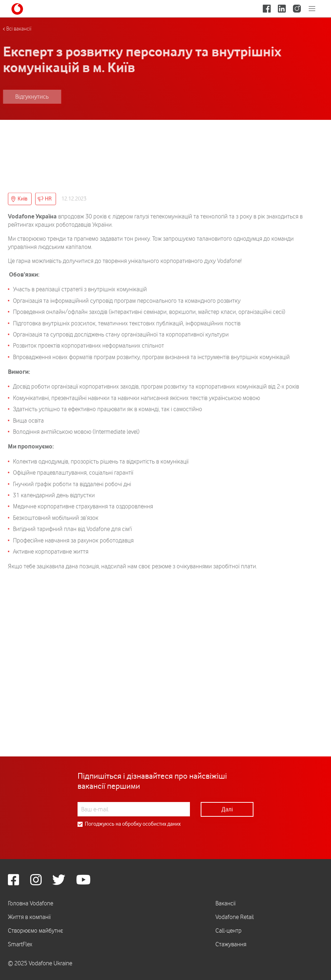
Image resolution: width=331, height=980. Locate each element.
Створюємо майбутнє (36, 930)
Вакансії (225, 903)
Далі (227, 809)
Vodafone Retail (235, 917)
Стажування (231, 944)
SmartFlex (20, 944)
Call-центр (229, 930)
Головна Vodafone (31, 903)
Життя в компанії (29, 917)
